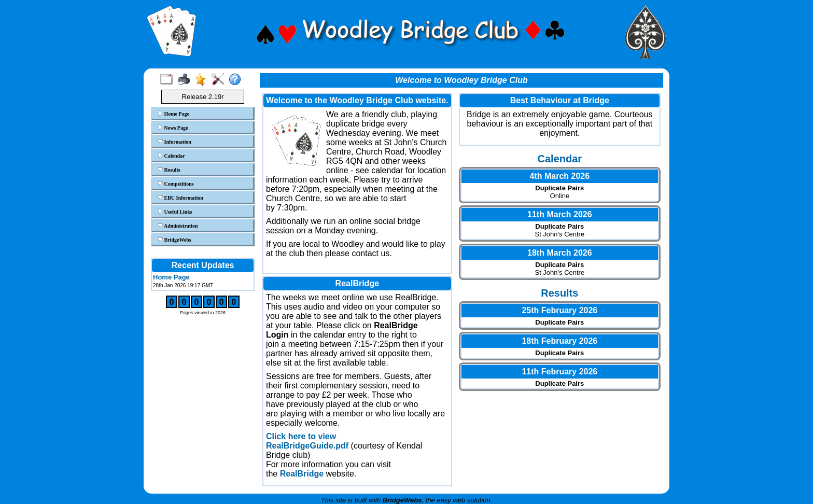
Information (174, 142)
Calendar (171, 156)
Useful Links (175, 212)
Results (169, 170)
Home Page (173, 114)
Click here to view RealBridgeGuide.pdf (307, 441)
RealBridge (302, 474)
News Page (173, 128)
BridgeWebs (174, 240)
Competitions (176, 184)
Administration (178, 226)
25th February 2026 (559, 310)
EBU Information (180, 198)
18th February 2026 (559, 341)
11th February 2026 (559, 372)
